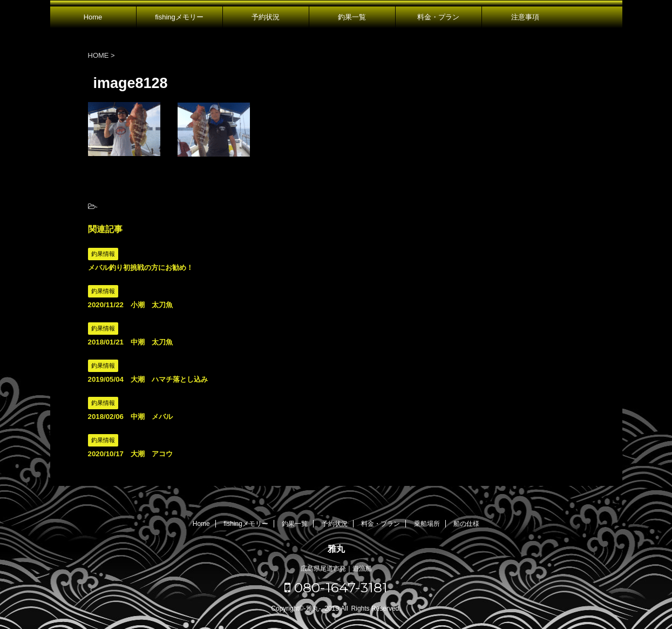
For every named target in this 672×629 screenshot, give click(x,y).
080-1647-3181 (336, 587)
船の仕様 (466, 524)
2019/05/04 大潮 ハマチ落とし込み (148, 379)
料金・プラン (438, 17)
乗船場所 (427, 524)
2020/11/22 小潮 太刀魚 (130, 305)
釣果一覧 (352, 17)
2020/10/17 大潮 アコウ (130, 454)
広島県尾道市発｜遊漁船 (336, 569)
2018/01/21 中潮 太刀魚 (130, 342)
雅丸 (336, 549)
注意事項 (525, 17)
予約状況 (266, 17)
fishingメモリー (179, 17)
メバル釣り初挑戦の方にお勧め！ (141, 268)
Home (93, 17)
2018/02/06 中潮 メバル (130, 417)
